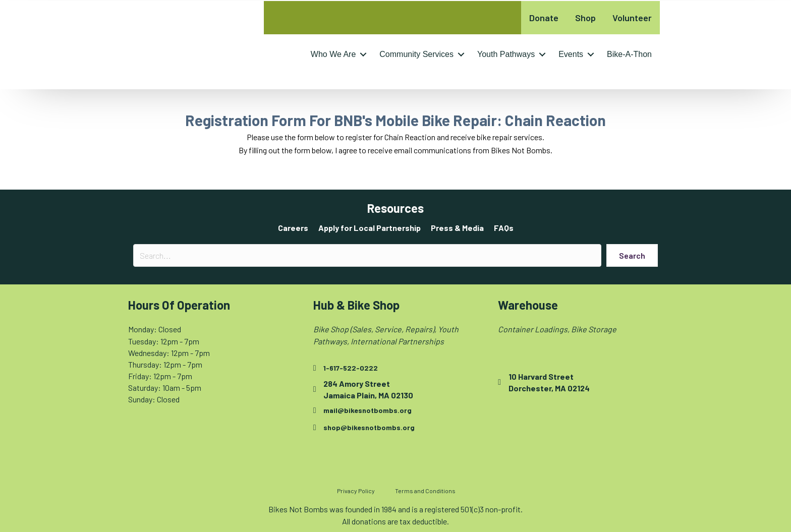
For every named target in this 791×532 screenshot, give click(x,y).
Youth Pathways (506, 54)
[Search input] (367, 255)
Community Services (416, 54)
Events (571, 54)
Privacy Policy (356, 491)
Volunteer (632, 18)
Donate (544, 18)
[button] (363, 54)
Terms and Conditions (425, 491)
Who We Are (333, 54)
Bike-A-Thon (629, 54)
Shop (585, 18)
